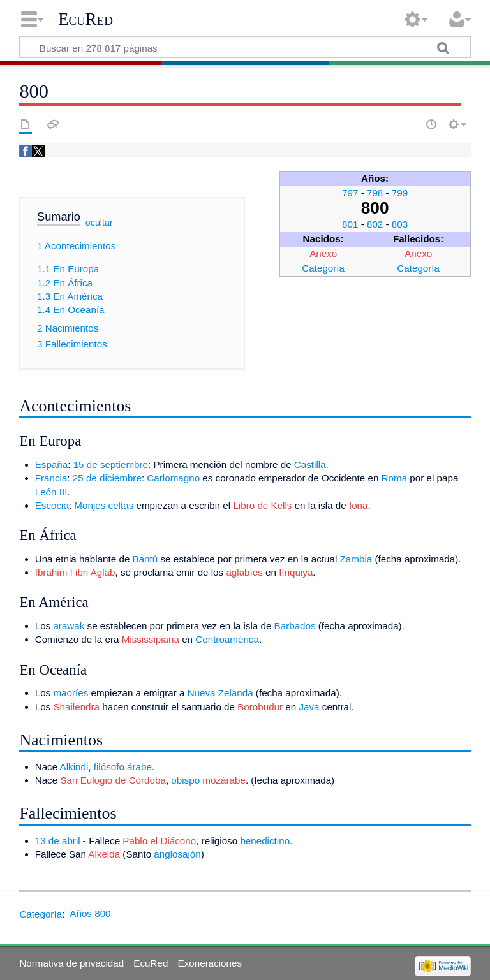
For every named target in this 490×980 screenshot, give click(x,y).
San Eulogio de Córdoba (113, 780)
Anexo (323, 253)
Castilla (310, 464)
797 (350, 193)
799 (400, 193)
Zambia (356, 559)
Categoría (323, 268)
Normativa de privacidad (71, 963)
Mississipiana (151, 639)
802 (375, 224)
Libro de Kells (262, 505)
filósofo (109, 767)
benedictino (265, 841)
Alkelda (104, 854)
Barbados (295, 626)
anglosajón (177, 854)
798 (375, 193)
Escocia (52, 505)
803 (400, 224)
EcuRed (85, 19)
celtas (121, 505)
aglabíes (244, 572)
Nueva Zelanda (220, 693)
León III (51, 492)
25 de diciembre (107, 478)
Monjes (90, 505)
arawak (69, 626)
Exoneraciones (210, 963)
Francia (51, 478)
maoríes (71, 693)
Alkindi (74, 767)
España (52, 464)
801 (350, 224)
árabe (139, 767)
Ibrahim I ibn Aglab (75, 572)
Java (309, 707)
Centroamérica (227, 639)
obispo (185, 780)
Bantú (145, 559)
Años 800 (90, 913)
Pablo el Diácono (159, 841)
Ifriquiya (296, 572)
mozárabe (224, 780)
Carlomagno (173, 478)
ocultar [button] (99, 223)
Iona (359, 505)
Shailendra (76, 707)
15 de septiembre (111, 464)
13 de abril (58, 841)
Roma (395, 478)
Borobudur (260, 707)
